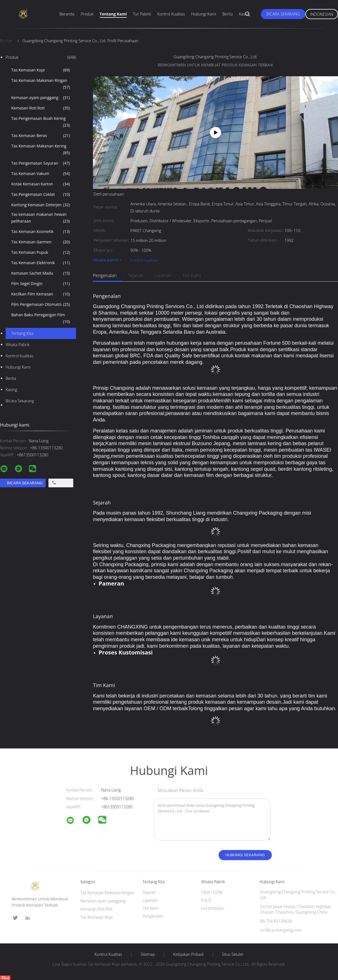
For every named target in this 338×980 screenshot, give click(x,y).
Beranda (67, 14)
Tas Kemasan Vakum (41, 174)
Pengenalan (105, 275)
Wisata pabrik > (108, 260)
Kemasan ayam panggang (41, 98)
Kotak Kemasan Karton (41, 184)
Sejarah (135, 275)
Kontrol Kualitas (171, 14)
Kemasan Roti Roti (41, 108)
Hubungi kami (18, 367)
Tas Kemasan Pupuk (41, 252)
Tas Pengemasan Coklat (41, 194)
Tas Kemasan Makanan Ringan (41, 84)
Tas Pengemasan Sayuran (41, 163)
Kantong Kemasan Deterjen (41, 205)
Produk (87, 14)
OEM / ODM (212, 892)
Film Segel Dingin (41, 284)
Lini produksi (212, 908)
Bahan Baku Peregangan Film (41, 319)
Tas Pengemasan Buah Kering (41, 122)
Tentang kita (22, 333)
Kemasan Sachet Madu (41, 273)
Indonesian (322, 14)
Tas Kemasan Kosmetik (41, 232)
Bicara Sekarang (283, 14)
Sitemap (148, 954)
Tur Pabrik (142, 14)
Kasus (244, 14)
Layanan (163, 275)
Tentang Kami (113, 14)
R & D (206, 900)
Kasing (11, 390)
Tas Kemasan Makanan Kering (41, 150)
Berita (227, 14)
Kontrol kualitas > (146, 260)
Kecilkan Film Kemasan (41, 294)
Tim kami (192, 275)
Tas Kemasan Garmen (41, 242)
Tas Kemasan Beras (41, 136)
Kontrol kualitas (20, 356)
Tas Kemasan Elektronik (41, 263)
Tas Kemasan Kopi (41, 70)
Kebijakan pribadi (188, 954)
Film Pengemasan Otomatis (41, 304)
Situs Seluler (233, 954)
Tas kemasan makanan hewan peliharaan (41, 218)
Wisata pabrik (18, 345)
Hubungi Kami (204, 14)
